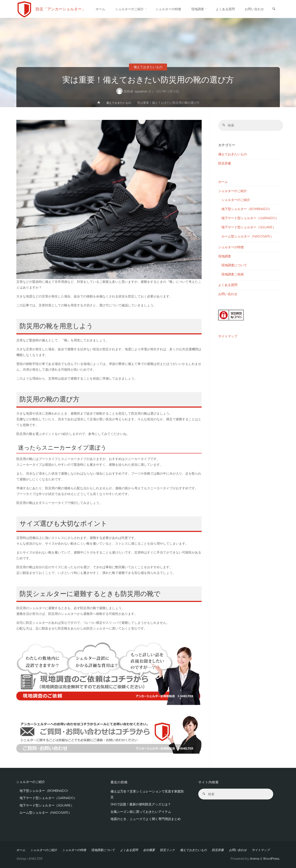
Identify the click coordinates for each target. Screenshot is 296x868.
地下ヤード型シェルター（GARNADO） (250, 218)
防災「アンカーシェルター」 (61, 9)
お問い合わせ (228, 294)
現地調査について (234, 265)
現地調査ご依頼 (233, 275)
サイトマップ (228, 337)
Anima (254, 859)
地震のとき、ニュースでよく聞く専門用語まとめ (146, 819)
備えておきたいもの (148, 67)
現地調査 (225, 257)
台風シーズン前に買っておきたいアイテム (141, 812)
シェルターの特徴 (231, 247)
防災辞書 (225, 164)
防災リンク (167, 850)
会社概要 (149, 850)
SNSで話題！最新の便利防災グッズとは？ (141, 804)
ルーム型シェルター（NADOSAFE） (247, 237)
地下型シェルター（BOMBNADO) (246, 209)
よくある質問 (228, 285)
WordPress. (271, 859)
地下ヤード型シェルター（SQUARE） (249, 227)
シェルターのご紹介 (233, 191)
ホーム (223, 182)
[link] (274, 9)
